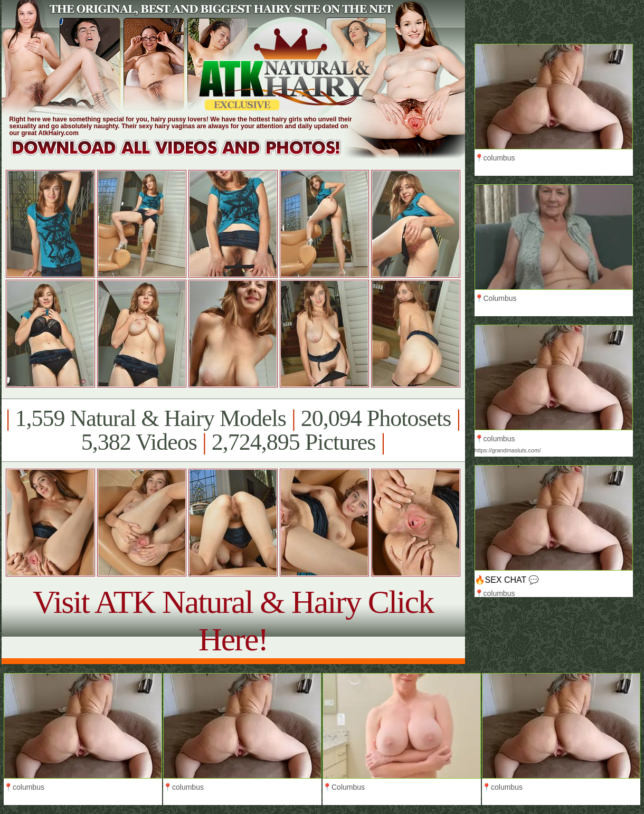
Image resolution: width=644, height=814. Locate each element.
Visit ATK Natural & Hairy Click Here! (233, 621)
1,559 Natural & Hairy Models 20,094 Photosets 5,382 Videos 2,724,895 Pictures (233, 430)
